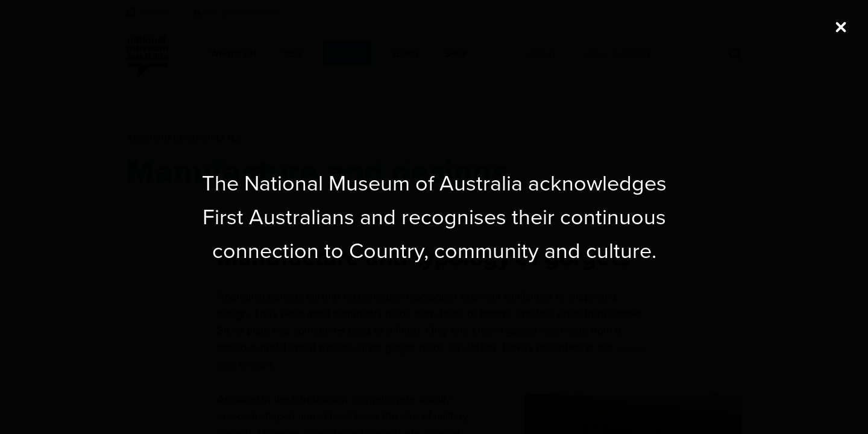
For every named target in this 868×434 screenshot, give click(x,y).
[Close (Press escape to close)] (841, 27)
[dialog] (434, 217)
